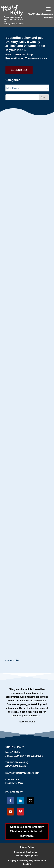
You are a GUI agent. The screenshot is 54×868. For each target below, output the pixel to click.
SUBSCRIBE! (19, 70)
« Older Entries (12, 660)
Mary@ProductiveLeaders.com (40, 14)
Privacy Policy (27, 847)
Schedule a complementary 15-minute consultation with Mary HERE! (27, 831)
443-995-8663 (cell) (16, 766)
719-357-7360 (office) (17, 762)
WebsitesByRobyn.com (27, 856)
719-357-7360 (48, 17)
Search (44, 97)
